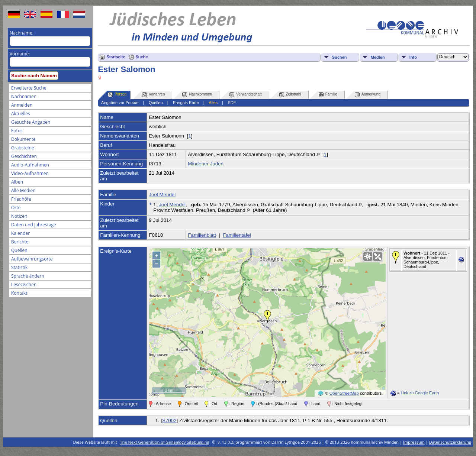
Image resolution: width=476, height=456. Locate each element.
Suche (142, 57)
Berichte (20, 242)
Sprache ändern (28, 276)
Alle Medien (23, 190)
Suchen (340, 57)
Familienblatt (202, 235)
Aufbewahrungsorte (32, 259)
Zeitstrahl (290, 95)
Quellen (19, 250)
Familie (328, 95)
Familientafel (237, 235)
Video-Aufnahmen (30, 173)
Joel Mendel (162, 195)
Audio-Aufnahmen (30, 165)
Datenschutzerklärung (450, 442)
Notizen (19, 216)
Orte (16, 208)
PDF (232, 103)
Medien (378, 57)
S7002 (169, 421)
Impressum (414, 442)
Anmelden (22, 105)
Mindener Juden (206, 164)
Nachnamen (24, 96)
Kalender (20, 233)
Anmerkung (368, 95)
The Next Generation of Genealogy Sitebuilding (165, 442)
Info (413, 57)
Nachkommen (197, 95)
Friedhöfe (21, 199)
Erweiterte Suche (29, 88)
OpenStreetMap (344, 393)
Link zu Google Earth (420, 393)
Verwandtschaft (245, 95)
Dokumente (23, 139)
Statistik (19, 267)
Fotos (17, 131)
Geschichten (24, 156)
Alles (213, 103)
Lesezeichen (24, 284)
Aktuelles (21, 114)
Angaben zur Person (120, 103)
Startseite (116, 57)
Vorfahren (153, 95)
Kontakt (19, 293)
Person (117, 95)
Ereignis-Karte (186, 103)
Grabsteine (23, 148)
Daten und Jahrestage (34, 225)
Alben (17, 182)
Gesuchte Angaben (31, 122)
